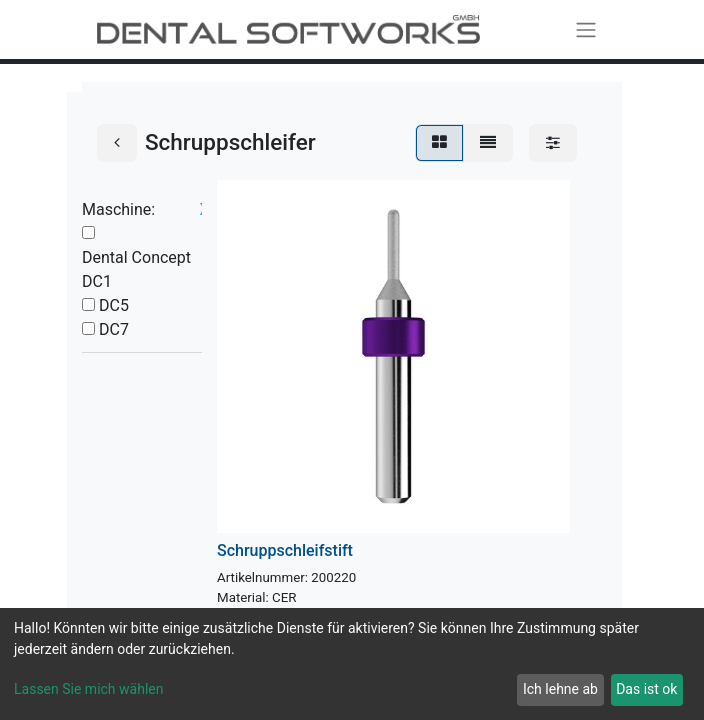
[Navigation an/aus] (586, 29)
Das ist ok (646, 689)
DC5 (114, 305)
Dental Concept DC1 (136, 269)
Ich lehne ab (560, 689)
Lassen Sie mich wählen (88, 689)
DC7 (114, 329)
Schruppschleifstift (285, 550)
